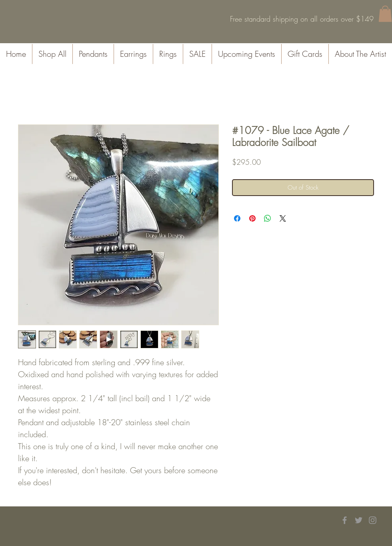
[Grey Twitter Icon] (359, 520)
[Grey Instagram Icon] (373, 520)
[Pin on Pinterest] (252, 218)
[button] (385, 14)
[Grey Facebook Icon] (345, 520)
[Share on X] (283, 218)
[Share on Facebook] (237, 218)
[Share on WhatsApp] (268, 218)
